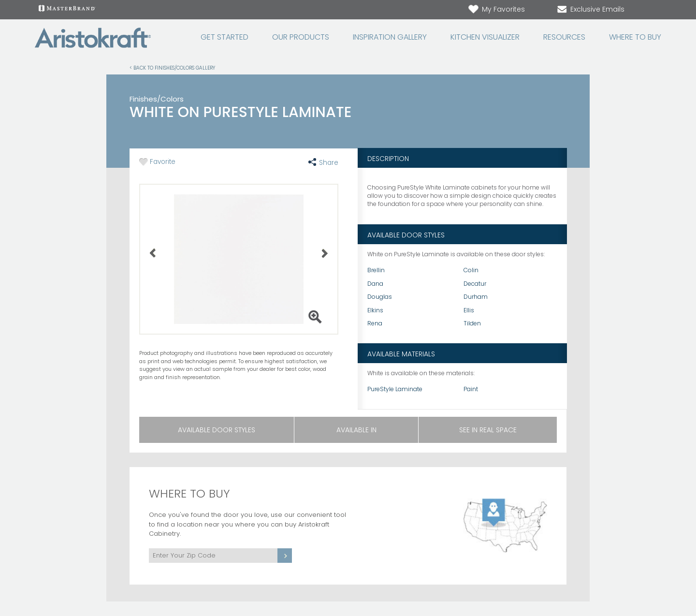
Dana (375, 284)
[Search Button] (655, 10)
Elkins (375, 310)
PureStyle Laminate (395, 389)
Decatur (475, 284)
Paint (471, 389)
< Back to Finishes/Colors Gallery (172, 68)
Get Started (225, 37)
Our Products (301, 37)
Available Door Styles (217, 430)
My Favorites (496, 9)
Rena (375, 323)
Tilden (472, 323)
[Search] (646, 10)
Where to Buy (635, 37)
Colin (471, 270)
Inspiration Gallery (390, 37)
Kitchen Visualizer (485, 37)
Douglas (380, 297)
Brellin (376, 270)
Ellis (469, 310)
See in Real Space (488, 430)
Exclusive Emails (590, 9)
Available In (356, 430)
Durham (476, 297)
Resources (564, 37)
